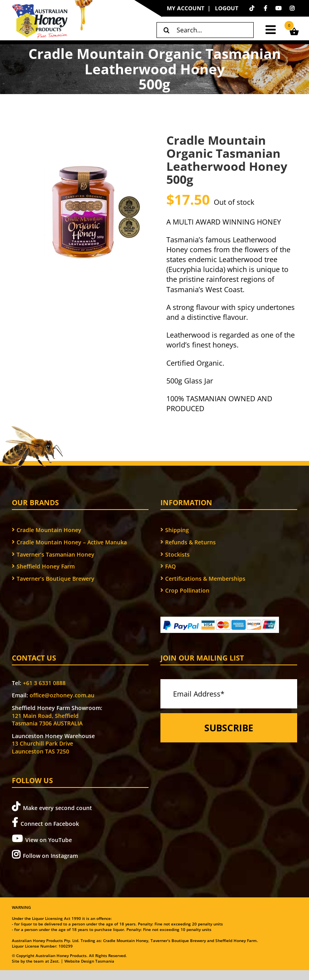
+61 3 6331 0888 (44, 683)
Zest (54, 961)
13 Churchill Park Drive (42, 743)
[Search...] (205, 30)
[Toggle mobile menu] (271, 30)
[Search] (166, 30)
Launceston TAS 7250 (41, 751)
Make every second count (52, 807)
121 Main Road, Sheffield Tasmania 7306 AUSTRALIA (47, 720)
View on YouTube (42, 839)
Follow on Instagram (45, 854)
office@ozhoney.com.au (62, 695)
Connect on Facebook (45, 822)
